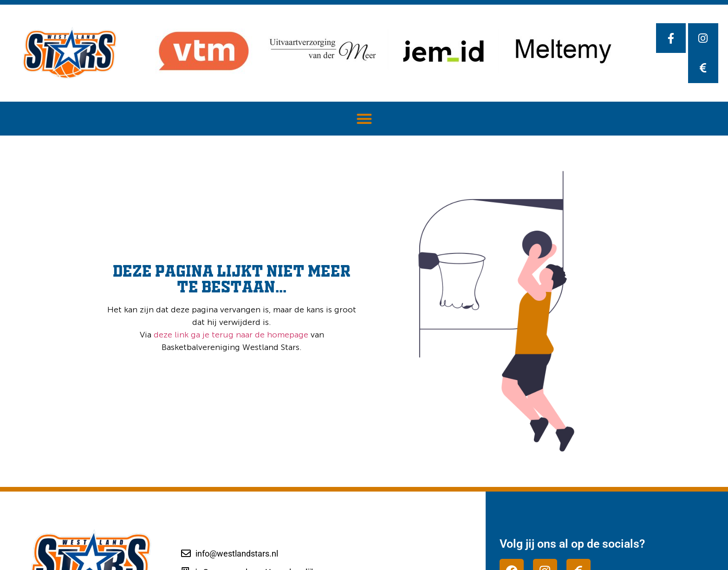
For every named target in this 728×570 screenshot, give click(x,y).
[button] (364, 119)
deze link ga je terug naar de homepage (230, 335)
